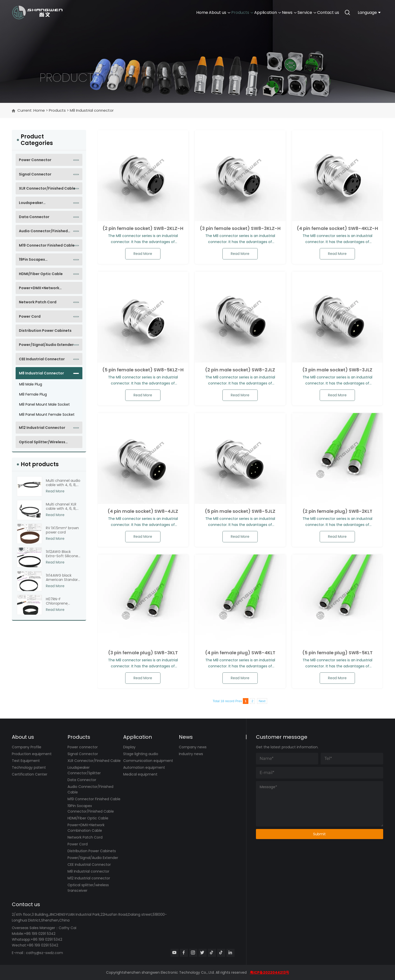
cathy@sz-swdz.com (44, 953)
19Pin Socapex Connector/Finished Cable (43, 261)
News (254, 12)
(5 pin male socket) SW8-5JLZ (240, 511)
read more (143, 254)
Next (262, 701)
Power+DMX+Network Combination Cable (39, 290)
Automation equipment (144, 767)
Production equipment (32, 754)
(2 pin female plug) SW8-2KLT (337, 511)
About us (142, 12)
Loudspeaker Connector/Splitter (37, 204)
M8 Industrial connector (92, 110)
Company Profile (27, 747)
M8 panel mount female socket (47, 414)
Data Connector (34, 217)
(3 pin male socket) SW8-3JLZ (337, 370)
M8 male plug (31, 384)
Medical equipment (140, 774)
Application (219, 12)
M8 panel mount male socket (44, 404)
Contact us (321, 12)
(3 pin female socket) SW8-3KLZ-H (240, 228)
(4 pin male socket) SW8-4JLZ (143, 511)
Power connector (35, 160)
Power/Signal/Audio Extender (46, 345)
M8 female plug (33, 394)
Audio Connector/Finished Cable (43, 233)
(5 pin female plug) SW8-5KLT (337, 653)
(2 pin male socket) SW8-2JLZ (240, 370)
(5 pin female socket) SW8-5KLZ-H (143, 370)
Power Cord (30, 316)
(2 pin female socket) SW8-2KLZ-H (143, 228)
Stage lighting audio (141, 754)
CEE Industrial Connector (42, 359)
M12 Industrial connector (42, 428)
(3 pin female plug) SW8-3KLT (143, 653)
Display (129, 747)
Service (286, 12)
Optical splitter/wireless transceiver (42, 444)
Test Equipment (26, 761)
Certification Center (30, 774)
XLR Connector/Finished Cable (47, 188)
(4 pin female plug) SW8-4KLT (240, 653)
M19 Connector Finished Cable (47, 245)
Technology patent (29, 767)
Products (179, 12)
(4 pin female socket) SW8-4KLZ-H (337, 228)
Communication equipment (148, 761)
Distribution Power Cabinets (45, 331)
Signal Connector (35, 174)
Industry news (191, 754)
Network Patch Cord (38, 302)
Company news (193, 747)
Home (111, 12)
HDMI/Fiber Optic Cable (41, 274)
